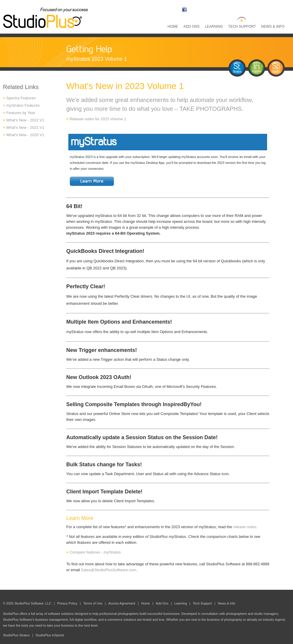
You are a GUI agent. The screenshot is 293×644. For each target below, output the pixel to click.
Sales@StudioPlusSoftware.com (109, 570)
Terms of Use (93, 603)
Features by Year (21, 113)
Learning (214, 27)
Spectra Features (20, 98)
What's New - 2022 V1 (25, 120)
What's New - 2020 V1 (25, 135)
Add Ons (192, 27)
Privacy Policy (67, 603)
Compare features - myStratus (93, 552)
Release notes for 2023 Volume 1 (98, 119)
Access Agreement (122, 603)
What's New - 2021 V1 (25, 127)
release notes (245, 527)
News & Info (273, 27)
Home (173, 27)
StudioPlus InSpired (50, 635)
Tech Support (242, 27)
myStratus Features (23, 105)
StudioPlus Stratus (16, 635)
